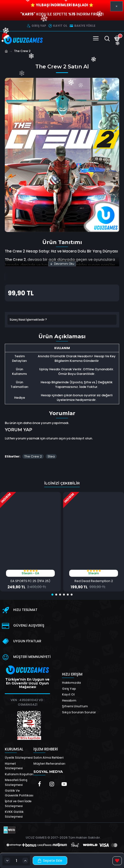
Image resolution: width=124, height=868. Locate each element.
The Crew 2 (33, 456)
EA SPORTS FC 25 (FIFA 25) (30, 581)
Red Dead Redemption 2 (94, 581)
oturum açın (56, 438)
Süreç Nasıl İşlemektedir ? (28, 320)
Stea (51, 456)
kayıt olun (84, 438)
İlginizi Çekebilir (62, 483)
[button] (52, 595)
